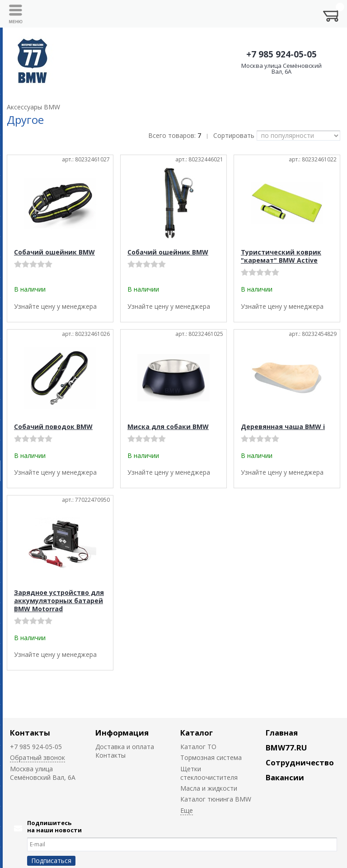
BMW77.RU (286, 748)
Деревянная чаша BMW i (283, 427)
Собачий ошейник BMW (54, 252)
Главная (282, 733)
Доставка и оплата (125, 747)
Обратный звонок (38, 757)
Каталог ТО (198, 747)
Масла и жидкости (209, 788)
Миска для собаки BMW (168, 427)
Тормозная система (211, 757)
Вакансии (285, 777)
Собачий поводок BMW (53, 427)
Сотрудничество (300, 762)
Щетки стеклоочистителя (209, 773)
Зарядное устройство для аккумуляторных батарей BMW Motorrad (59, 601)
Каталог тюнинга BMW (216, 799)
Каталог (197, 733)
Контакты (30, 733)
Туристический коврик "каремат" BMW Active (281, 256)
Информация (122, 733)
